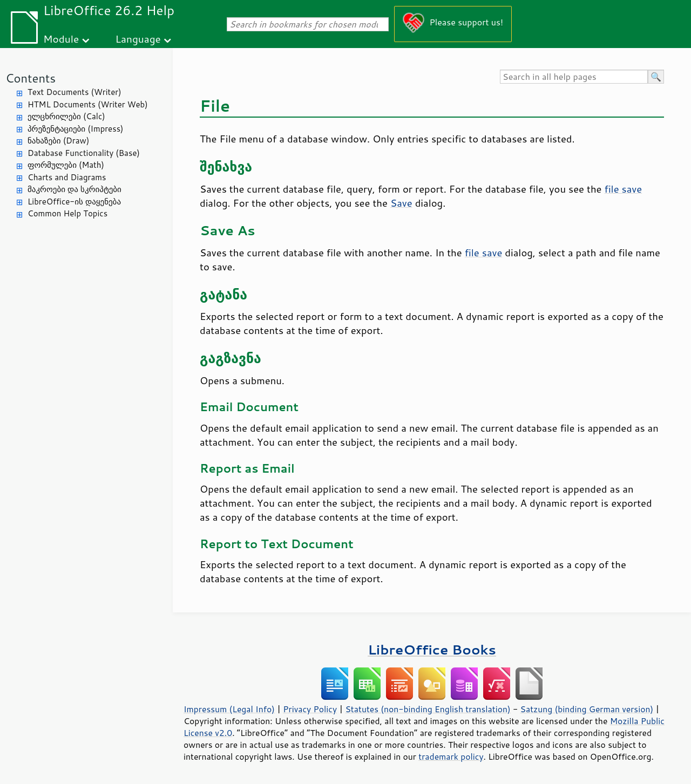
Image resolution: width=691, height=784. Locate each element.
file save (624, 189)
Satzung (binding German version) (587, 709)
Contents (31, 78)
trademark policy (451, 756)
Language (138, 39)
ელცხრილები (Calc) (66, 116)
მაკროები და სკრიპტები (74, 189)
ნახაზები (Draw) (58, 141)
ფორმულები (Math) (66, 165)
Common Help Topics (67, 213)
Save (401, 203)
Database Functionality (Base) (84, 153)
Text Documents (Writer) (74, 92)
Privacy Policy (310, 709)
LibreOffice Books (432, 649)
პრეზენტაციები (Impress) (76, 129)
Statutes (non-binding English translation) (428, 709)
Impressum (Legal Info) (229, 709)
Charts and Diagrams (67, 177)
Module (61, 39)
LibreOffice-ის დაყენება (74, 202)
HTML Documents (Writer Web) (88, 104)
